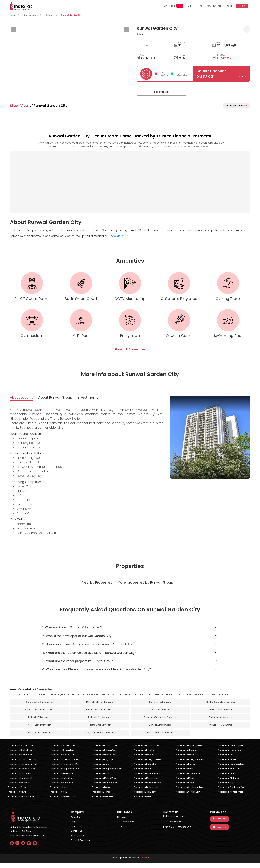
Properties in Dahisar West (105, 760)
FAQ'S (74, 827)
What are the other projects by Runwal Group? (79, 665)
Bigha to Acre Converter (160, 730)
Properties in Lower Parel (62, 778)
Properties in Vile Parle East (21, 802)
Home (13, 15)
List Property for (236, 105)
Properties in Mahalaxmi (188, 778)
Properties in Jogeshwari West (65, 769)
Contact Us (77, 836)
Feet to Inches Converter (221, 722)
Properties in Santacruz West (232, 792)
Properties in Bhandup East (189, 750)
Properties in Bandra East (104, 750)
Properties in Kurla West (19, 778)
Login (241, 6)
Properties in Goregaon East (148, 764)
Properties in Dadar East (230, 755)
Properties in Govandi (228, 764)
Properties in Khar (142, 774)
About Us (75, 822)
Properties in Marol (185, 783)
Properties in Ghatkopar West (64, 764)
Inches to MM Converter (221, 730)
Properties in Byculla (144, 755)
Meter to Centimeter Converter (39, 714)
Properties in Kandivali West (22, 774)
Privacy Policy (78, 841)
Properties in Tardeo (102, 797)
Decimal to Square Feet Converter (160, 722)
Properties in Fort (226, 760)
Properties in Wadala (102, 802)
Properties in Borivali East (62, 755)
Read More (116, 236)
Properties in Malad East (62, 783)
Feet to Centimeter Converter (100, 714)
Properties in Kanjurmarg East (65, 774)
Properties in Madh (101, 778)
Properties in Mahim (227, 778)
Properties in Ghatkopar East (22, 764)
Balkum (49, 15)
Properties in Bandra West (147, 750)
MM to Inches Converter (221, 714)
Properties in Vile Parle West (63, 802)
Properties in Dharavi (186, 760)
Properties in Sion (58, 797)
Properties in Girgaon (102, 764)
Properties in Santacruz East (190, 792)
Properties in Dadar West (20, 760)
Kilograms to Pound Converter (100, 738)
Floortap (121, 831)
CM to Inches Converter (160, 706)
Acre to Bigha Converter (39, 730)
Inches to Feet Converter (100, 722)
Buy (188, 6)
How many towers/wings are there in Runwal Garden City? (87, 648)
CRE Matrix (122, 822)
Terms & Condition (80, 845)
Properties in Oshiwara (19, 792)
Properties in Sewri (17, 797)
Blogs (228, 6)
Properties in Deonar (144, 760)
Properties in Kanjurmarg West (107, 774)
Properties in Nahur (185, 788)
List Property (172, 6)
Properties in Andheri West (63, 750)
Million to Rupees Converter (160, 738)
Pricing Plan (77, 831)
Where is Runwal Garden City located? (72, 632)
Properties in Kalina (185, 769)
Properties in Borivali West (105, 755)
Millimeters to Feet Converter (100, 706)
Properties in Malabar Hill (20, 783)
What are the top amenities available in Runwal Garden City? (89, 657)
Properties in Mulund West (105, 788)
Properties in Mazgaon (19, 788)
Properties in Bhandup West (231, 750)
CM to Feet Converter (160, 714)
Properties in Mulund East (62, 788)
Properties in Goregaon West (190, 764)
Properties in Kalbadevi (145, 769)
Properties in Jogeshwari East (23, 769)
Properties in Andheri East (20, 750)
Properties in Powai (101, 792)
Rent (198, 6)
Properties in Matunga (229, 783)
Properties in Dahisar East (63, 760)
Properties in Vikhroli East (188, 797)
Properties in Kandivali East (231, 769)
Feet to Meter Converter (100, 730)
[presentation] (13, 30)
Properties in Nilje (226, 788)
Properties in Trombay (145, 797)
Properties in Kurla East (229, 774)
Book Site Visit (153, 92)
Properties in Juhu (101, 769)
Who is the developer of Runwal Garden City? (78, 640)
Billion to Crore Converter (39, 738)
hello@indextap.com (174, 821)
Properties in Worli (143, 802)
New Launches (213, 6)
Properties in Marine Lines (146, 783)
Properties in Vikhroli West (230, 797)
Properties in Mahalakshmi (147, 778)
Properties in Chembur (187, 755)
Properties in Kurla (185, 774)
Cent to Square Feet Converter (221, 706)
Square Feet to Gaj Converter (39, 706)
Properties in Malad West (104, 783)
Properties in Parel (59, 792)
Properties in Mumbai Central (148, 788)
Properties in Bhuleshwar (20, 755)
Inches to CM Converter (39, 722)
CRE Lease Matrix (125, 827)
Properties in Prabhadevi (146, 792)
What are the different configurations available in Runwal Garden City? (97, 673)
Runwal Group (31, 15)
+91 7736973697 (173, 827)
